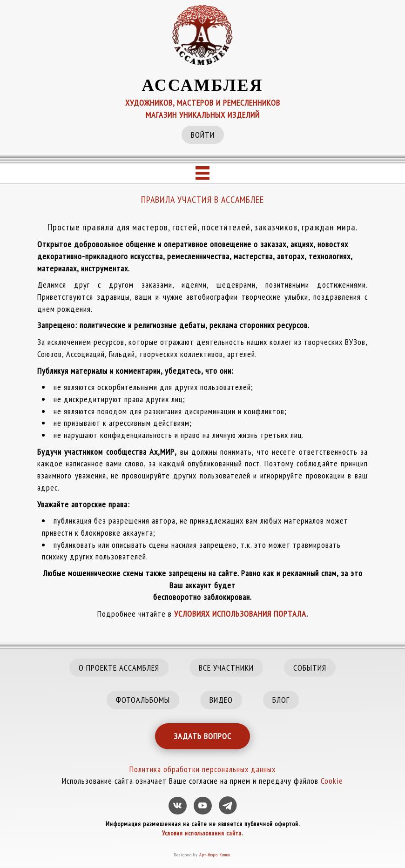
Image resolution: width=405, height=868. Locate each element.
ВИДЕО (221, 700)
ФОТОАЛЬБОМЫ (143, 700)
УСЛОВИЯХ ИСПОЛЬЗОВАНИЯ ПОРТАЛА (240, 614)
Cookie (332, 781)
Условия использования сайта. (202, 833)
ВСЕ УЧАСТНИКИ (226, 668)
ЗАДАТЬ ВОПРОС (202, 736)
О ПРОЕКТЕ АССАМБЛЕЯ (119, 668)
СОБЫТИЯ (310, 668)
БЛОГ (281, 700)
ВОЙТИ (203, 135)
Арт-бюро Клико (215, 855)
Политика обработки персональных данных (202, 769)
